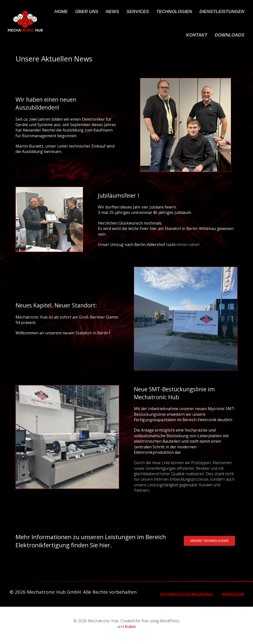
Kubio (130, 626)
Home (61, 12)
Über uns (87, 12)
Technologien (174, 12)
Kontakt (197, 35)
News (112, 12)
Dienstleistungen (222, 12)
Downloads (230, 35)
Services (138, 12)
